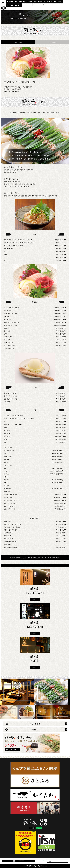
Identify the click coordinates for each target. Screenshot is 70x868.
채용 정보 (18, 5)
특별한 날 (35, 730)
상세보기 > (35, 599)
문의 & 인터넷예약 (19, 861)
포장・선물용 (35, 724)
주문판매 (10, 5)
